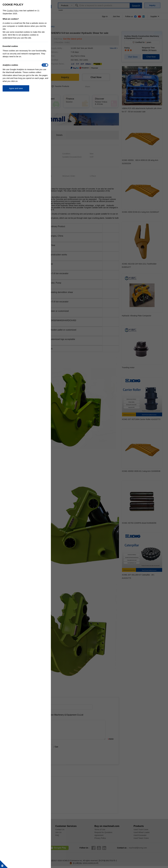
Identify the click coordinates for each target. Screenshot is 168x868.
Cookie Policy (13, 11)
